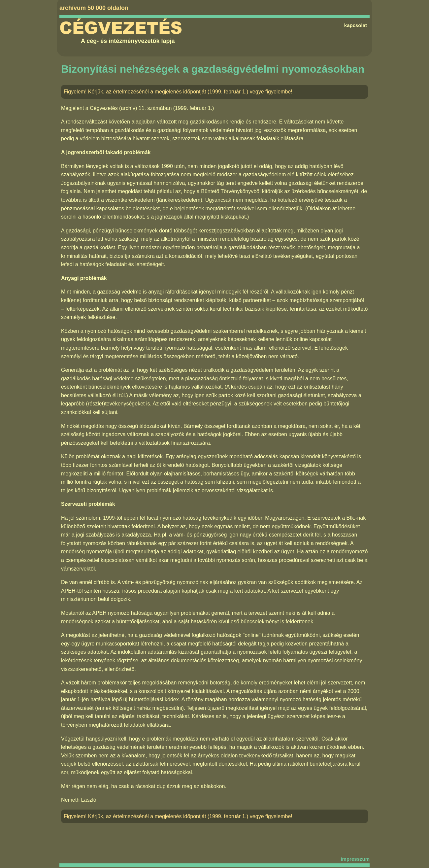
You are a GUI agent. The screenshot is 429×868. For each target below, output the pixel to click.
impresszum (355, 859)
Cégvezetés (121, 28)
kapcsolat (356, 25)
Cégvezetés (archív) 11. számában (131, 108)
